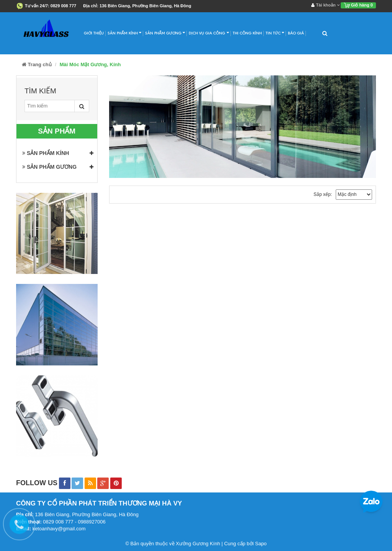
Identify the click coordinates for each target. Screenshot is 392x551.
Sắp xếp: (323, 194)
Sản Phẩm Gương (165, 33)
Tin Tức (275, 33)
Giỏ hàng (358, 5)
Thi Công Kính (247, 33)
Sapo (261, 544)
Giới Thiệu (94, 33)
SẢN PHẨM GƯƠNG (49, 167)
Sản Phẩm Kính (124, 33)
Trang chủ (37, 64)
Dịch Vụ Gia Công (209, 33)
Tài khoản (325, 5)
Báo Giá (296, 33)
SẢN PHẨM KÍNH (46, 153)
